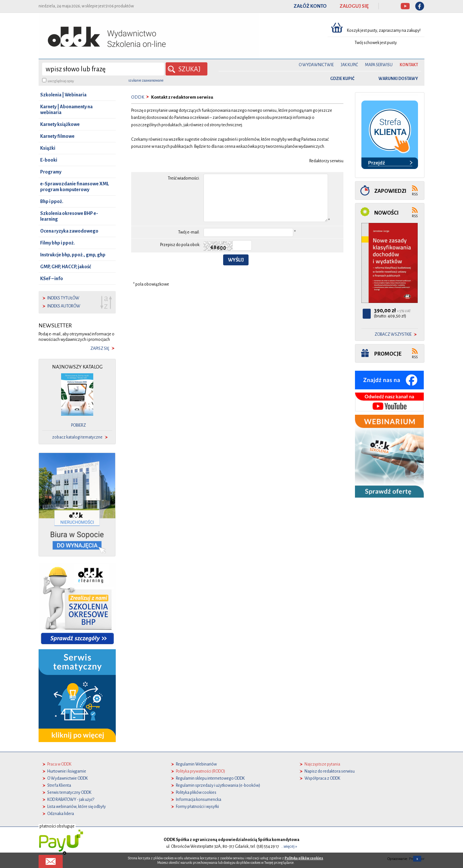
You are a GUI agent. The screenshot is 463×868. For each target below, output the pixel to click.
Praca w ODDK (59, 764)
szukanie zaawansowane (146, 80)
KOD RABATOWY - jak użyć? (71, 800)
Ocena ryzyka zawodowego (69, 231)
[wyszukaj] (103, 69)
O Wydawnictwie (316, 65)
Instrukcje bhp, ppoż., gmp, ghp (73, 255)
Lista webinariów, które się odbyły (77, 807)
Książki (48, 148)
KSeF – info (52, 279)
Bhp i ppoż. (52, 201)
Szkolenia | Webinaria (63, 95)
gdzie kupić (342, 79)
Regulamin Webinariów (196, 764)
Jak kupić (349, 65)
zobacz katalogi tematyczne (77, 437)
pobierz (78, 425)
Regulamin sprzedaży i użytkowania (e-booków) (218, 785)
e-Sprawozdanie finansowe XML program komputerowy (75, 187)
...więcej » (289, 846)
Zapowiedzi (390, 191)
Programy (51, 172)
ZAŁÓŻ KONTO (310, 6)
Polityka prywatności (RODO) (200, 771)
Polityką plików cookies (304, 858)
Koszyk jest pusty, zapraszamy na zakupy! (384, 31)
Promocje (388, 354)
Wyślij (236, 260)
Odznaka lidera (61, 814)
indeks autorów (64, 306)
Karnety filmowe (57, 136)
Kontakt (409, 65)
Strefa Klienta (59, 785)
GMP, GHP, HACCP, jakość (66, 267)
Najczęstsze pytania (322, 764)
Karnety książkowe (60, 124)
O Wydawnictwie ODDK (68, 778)
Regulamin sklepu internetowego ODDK (210, 778)
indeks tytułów (63, 298)
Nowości (386, 213)
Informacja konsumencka (199, 800)
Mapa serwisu (379, 65)
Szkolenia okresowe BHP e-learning (69, 216)
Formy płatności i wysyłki (197, 807)
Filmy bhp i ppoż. (58, 243)
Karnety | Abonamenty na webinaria (66, 110)
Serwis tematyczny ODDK (69, 793)
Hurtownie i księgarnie (67, 771)
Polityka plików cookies (196, 793)
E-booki (49, 160)
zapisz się (100, 349)
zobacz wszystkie (393, 334)
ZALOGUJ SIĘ (354, 6)
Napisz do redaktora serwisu (330, 771)
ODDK (138, 97)
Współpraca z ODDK (322, 778)
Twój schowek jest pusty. (376, 43)
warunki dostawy (398, 79)
